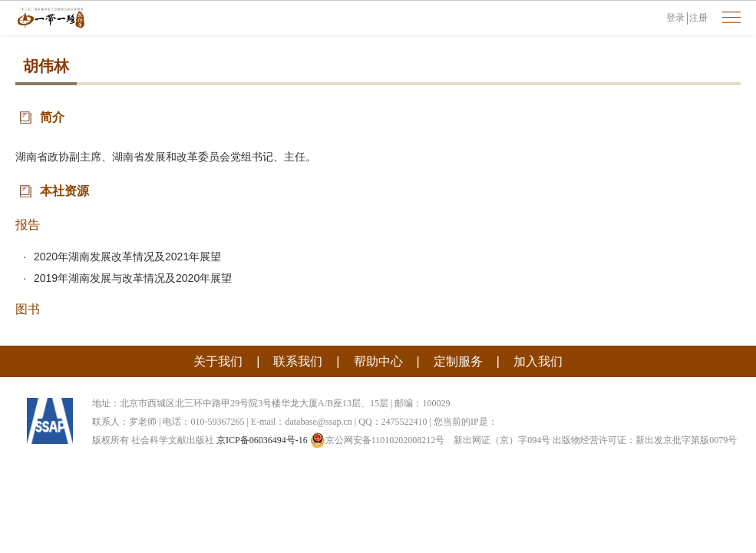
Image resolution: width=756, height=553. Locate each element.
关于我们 (218, 361)
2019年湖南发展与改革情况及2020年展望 (133, 278)
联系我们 (298, 361)
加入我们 (538, 361)
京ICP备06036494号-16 (262, 440)
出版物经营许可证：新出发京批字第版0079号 (645, 440)
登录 (675, 18)
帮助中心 (378, 361)
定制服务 (458, 361)
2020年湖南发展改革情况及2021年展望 (127, 257)
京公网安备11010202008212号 (378, 440)
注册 (698, 18)
